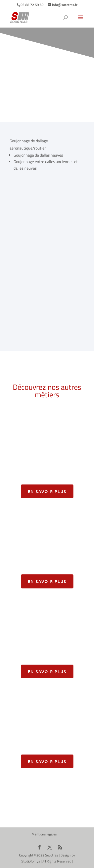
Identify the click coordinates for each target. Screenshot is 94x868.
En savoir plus (47, 491)
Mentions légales (44, 834)
